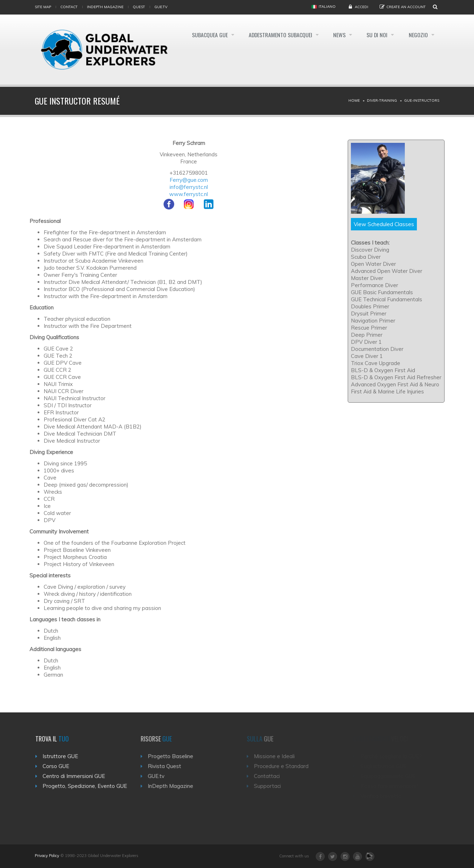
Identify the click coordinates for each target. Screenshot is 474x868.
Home (354, 100)
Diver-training (382, 100)
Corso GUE (58, 766)
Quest (139, 7)
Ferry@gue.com (189, 180)
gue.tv (161, 7)
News (338, 35)
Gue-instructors (422, 100)
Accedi (362, 7)
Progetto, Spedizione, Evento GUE (87, 786)
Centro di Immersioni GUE (76, 776)
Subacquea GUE (207, 35)
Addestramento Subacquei (278, 35)
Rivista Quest (169, 766)
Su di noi (377, 35)
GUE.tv (160, 776)
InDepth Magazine (105, 7)
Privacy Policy (47, 856)
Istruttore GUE (63, 756)
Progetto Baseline (175, 756)
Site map (43, 7)
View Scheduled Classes (384, 224)
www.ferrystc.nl (189, 194)
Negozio (419, 35)
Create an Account (406, 7)
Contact (69, 7)
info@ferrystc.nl (189, 187)
